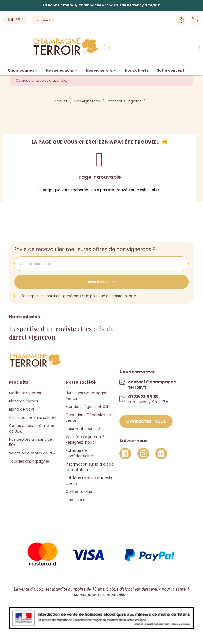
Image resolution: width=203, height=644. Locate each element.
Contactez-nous (81, 492)
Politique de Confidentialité (79, 453)
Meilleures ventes (25, 393)
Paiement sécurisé (83, 429)
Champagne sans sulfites (33, 417)
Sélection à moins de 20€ (33, 453)
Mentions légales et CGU (88, 407)
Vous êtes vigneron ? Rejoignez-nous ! (85, 439)
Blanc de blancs (24, 401)
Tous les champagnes (29, 461)
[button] (146, 421)
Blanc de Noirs (22, 409)
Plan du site (76, 500)
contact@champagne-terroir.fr (153, 385)
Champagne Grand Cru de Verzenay (111, 5)
